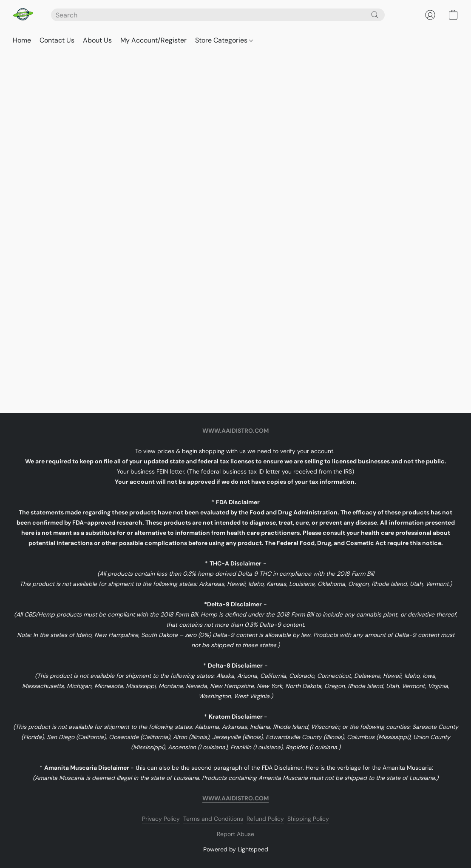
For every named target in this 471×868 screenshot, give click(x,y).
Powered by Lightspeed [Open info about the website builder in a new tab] (236, 849)
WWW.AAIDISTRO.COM (235, 431)
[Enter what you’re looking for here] (218, 15)
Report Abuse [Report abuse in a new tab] (235, 834)
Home (22, 40)
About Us (97, 40)
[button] (23, 15)
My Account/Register (153, 40)
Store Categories (224, 40)
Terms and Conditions (213, 819)
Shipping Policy (308, 819)
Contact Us (57, 40)
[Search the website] (375, 15)
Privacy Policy (161, 819)
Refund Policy (265, 819)
